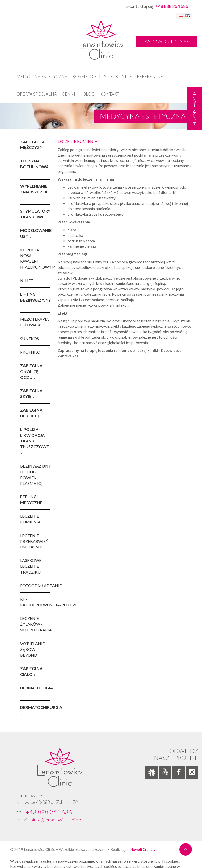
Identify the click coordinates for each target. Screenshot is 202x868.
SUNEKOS (30, 338)
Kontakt (109, 94)
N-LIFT (27, 280)
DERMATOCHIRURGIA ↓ (35, 710)
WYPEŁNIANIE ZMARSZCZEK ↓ (34, 192)
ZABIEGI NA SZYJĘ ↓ (31, 393)
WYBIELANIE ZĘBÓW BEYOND (32, 649)
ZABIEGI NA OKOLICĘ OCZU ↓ (31, 371)
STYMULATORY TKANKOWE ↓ (35, 214)
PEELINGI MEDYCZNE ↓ (33, 499)
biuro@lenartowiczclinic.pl (56, 820)
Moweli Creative (143, 849)
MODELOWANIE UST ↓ (35, 233)
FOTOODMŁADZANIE (35, 586)
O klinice (121, 76)
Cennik (70, 94)
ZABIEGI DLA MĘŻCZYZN (32, 145)
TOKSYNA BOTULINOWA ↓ (34, 167)
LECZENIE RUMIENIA (30, 519)
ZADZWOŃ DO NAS (167, 41)
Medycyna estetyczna (42, 76)
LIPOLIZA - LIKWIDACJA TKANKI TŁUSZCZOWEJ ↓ (35, 441)
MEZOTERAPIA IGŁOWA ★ (35, 322)
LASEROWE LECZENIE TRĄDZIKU (31, 566)
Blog (89, 94)
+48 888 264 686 (172, 6)
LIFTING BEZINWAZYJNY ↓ (35, 300)
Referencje (150, 76)
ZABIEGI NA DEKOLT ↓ (31, 413)
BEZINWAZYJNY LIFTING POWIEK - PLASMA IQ (35, 475)
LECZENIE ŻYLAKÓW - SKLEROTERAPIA (35, 624)
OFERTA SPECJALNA (37, 94)
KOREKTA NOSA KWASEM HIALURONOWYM (35, 258)
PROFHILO (30, 352)
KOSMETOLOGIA (89, 76)
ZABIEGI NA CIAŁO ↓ (31, 671)
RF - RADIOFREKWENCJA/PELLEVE (35, 602)
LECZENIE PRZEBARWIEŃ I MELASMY (34, 541)
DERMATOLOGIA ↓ (35, 691)
